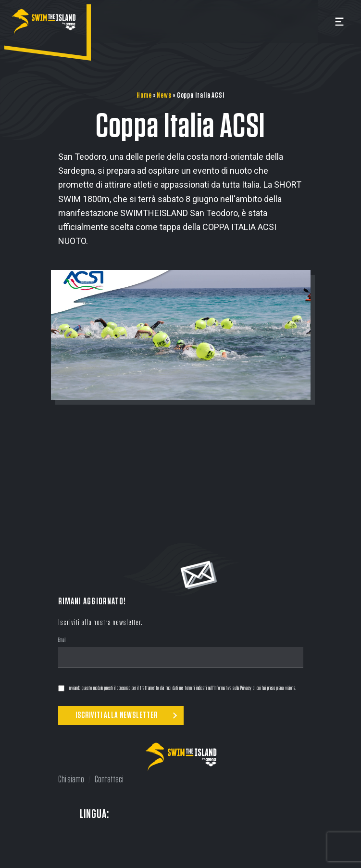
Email (62, 641)
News (164, 95)
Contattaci (109, 779)
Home (144, 95)
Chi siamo (71, 779)
